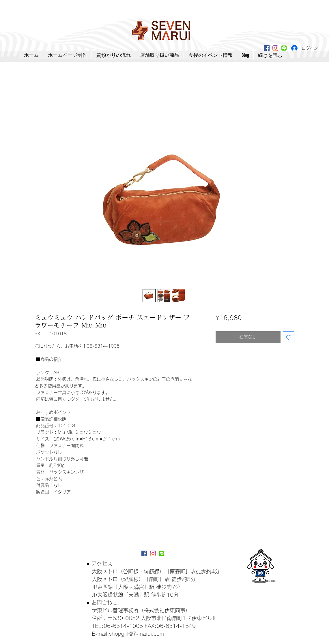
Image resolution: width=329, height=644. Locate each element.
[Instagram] (275, 48)
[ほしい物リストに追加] (289, 337)
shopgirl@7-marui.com (137, 634)
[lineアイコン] (284, 48)
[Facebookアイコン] (267, 48)
